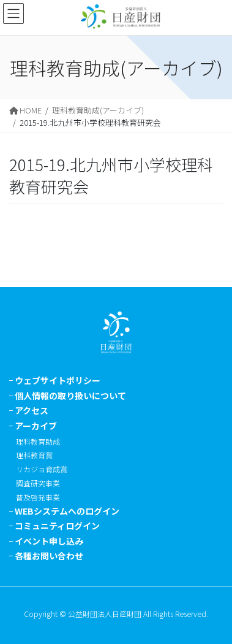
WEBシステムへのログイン (67, 511)
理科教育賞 (34, 455)
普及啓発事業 (38, 497)
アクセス (32, 410)
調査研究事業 (38, 483)
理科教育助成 (38, 441)
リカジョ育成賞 (42, 469)
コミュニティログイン (57, 526)
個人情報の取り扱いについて (70, 396)
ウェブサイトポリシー (58, 380)
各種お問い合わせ (49, 556)
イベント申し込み (49, 541)
